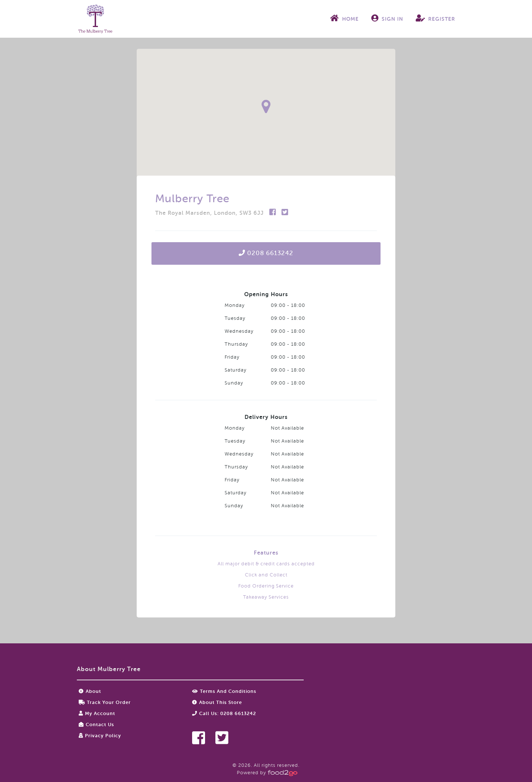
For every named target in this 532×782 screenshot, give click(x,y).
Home (345, 18)
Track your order (105, 702)
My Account (97, 713)
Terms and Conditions (224, 691)
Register (435, 18)
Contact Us (96, 725)
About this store (217, 702)
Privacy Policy (100, 736)
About (90, 691)
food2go (95, 19)
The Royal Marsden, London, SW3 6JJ (210, 213)
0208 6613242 (266, 253)
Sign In (387, 18)
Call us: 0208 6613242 (224, 713)
